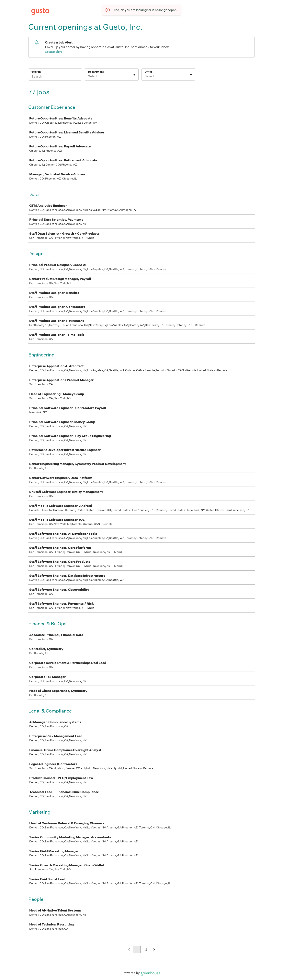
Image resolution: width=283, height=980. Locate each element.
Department (96, 72)
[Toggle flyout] (134, 75)
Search (36, 72)
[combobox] (88, 76)
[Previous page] (129, 950)
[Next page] (154, 950)
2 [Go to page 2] (146, 950)
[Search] (55, 77)
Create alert (54, 52)
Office (148, 72)
